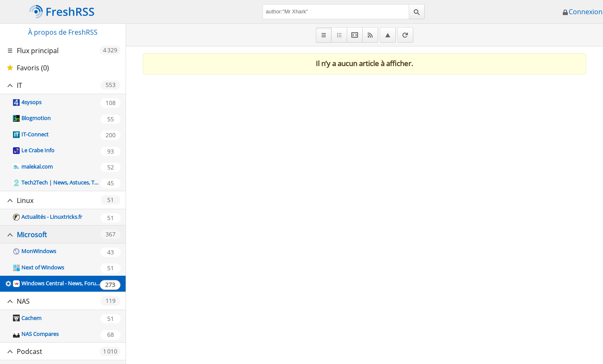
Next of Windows (43, 267)
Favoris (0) (33, 68)
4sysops (31, 102)
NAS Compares (40, 334)
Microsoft (32, 235)
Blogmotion (36, 118)
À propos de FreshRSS (63, 32)
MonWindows (39, 251)
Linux (25, 200)
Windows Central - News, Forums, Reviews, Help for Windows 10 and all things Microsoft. (61, 283)
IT (19, 85)
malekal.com (37, 167)
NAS (23, 301)
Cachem (31, 318)
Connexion (582, 12)
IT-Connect (35, 134)
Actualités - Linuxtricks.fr (52, 217)
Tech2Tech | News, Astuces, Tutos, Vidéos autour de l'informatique (61, 182)
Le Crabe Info (38, 150)
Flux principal (38, 51)
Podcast (30, 351)
